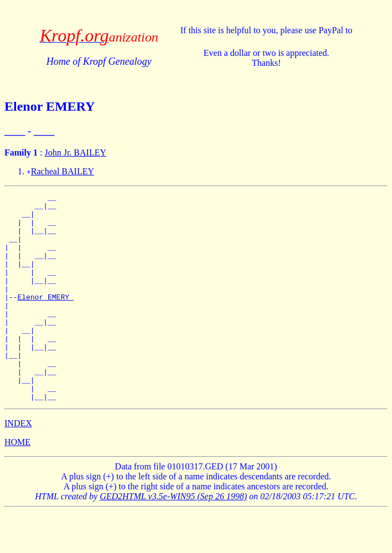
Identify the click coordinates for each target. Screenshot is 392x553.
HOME (17, 484)
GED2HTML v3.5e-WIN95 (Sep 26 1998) (173, 538)
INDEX (18, 465)
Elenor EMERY (45, 318)
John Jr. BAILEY (75, 153)
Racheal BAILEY (63, 171)
